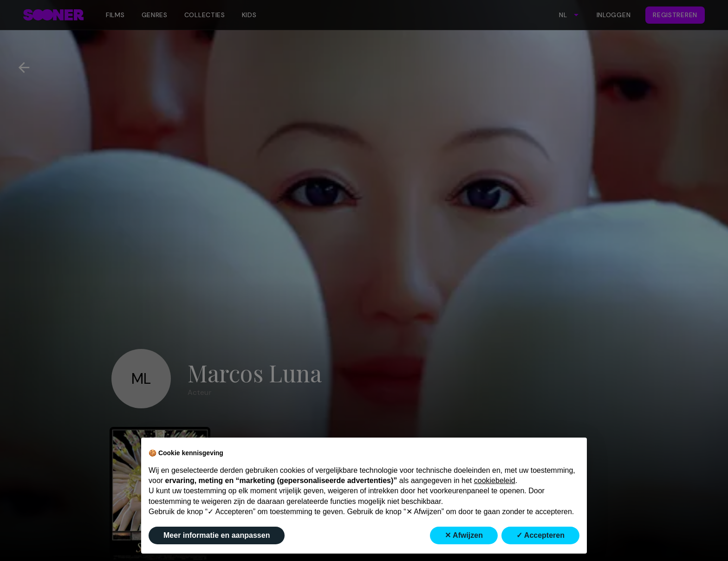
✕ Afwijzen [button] (464, 535)
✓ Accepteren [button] (540, 535)
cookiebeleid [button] (495, 480)
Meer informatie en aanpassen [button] (217, 535)
